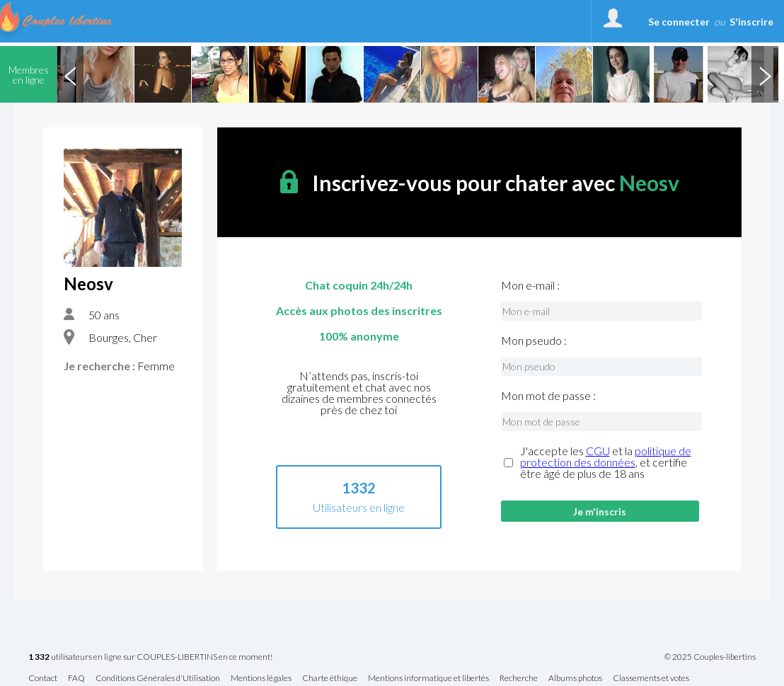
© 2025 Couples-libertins (710, 657)
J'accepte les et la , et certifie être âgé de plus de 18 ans (606, 462)
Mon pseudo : (534, 341)
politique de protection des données (606, 456)
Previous (70, 74)
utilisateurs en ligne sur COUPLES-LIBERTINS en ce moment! (150, 657)
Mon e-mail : (530, 285)
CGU (598, 451)
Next (765, 74)
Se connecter (679, 22)
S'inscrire (751, 22)
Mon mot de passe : (548, 396)
